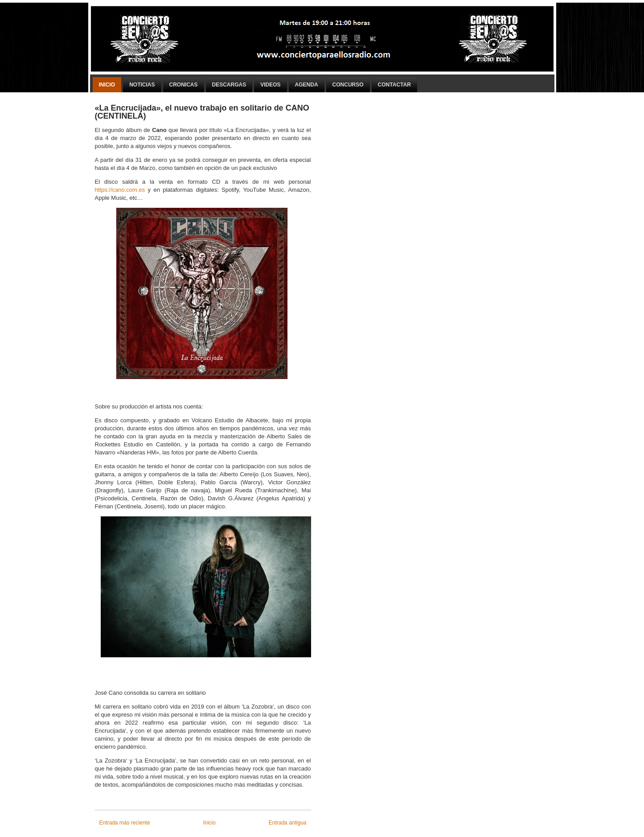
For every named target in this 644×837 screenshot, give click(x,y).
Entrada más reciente (125, 823)
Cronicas (184, 85)
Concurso (348, 85)
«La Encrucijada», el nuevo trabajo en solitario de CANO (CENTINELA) (202, 112)
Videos (270, 85)
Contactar (394, 85)
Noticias (142, 85)
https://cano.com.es (120, 190)
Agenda (307, 85)
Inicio (107, 85)
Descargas (229, 85)
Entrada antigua (288, 823)
